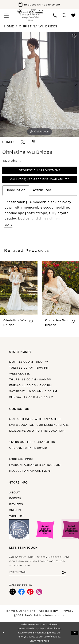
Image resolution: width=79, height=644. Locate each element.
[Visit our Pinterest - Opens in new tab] (30, 592)
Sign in (15, 510)
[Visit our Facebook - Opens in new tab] (22, 592)
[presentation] (19, 288)
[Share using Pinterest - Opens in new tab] (34, 142)
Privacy (68, 611)
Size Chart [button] (12, 161)
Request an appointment (31, 471)
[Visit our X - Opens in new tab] (13, 592)
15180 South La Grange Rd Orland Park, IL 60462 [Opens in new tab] (32, 445)
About (15, 493)
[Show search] (64, 15)
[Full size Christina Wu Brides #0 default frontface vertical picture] (39, 84)
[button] (6, 15)
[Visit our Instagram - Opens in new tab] (39, 592)
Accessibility (48, 611)
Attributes (42, 190)
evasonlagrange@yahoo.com (35, 465)
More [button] (9, 225)
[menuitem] (6, 15)
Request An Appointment (40, 171)
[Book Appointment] (39, 5)
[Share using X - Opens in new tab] (23, 142)
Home (9, 27)
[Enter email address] (38, 572)
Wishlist (17, 516)
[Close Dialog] (4, 633)
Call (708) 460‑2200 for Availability (40, 180)
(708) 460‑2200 (21, 459)
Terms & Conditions (20, 611)
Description (16, 190)
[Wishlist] (73, 15)
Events (15, 499)
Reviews (16, 505)
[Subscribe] (64, 572)
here (46, 641)
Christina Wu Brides (38, 27)
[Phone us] (55, 15)
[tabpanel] (39, 84)
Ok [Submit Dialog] (75, 633)
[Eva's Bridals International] (31, 15)
